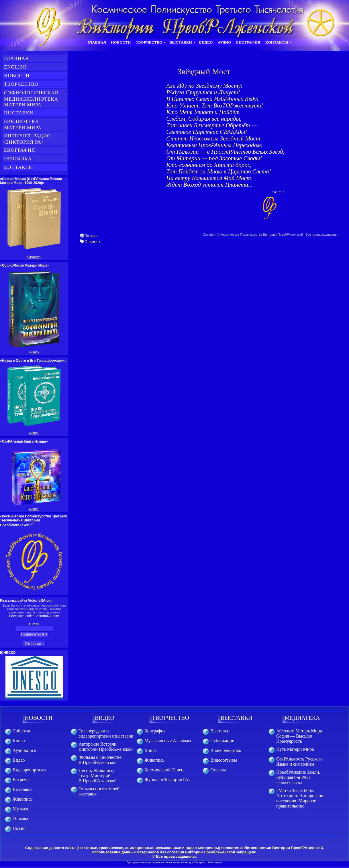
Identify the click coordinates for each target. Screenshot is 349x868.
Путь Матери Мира (295, 749)
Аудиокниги (24, 750)
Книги (19, 741)
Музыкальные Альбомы (168, 741)
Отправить (93, 241)
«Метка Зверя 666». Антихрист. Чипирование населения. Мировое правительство (301, 798)
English (15, 67)
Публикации (222, 741)
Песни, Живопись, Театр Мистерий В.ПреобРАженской (98, 776)
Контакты (19, 167)
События (21, 731)
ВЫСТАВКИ (237, 718)
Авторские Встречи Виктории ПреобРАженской (106, 747)
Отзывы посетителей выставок (99, 791)
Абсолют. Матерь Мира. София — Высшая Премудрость (300, 736)
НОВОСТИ (39, 718)
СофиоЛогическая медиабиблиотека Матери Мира (31, 99)
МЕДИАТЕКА (302, 718)
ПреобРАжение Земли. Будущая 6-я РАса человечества (298, 777)
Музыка (20, 809)
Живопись (23, 799)
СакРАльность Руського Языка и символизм (299, 762)
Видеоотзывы (224, 760)
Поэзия (20, 828)
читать (34, 352)
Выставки (19, 113)
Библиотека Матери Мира (26, 125)
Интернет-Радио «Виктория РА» (27, 139)
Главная (16, 58)
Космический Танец (164, 770)
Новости (17, 76)
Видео (19, 760)
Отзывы (20, 819)
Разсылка (18, 159)
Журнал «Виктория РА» (167, 780)
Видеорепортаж (226, 750)
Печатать (92, 236)
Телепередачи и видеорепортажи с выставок (106, 733)
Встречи (21, 780)
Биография (20, 150)
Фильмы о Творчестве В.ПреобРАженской (100, 760)
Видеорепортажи (29, 770)
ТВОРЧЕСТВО (170, 718)
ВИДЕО (105, 718)
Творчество (21, 84)
